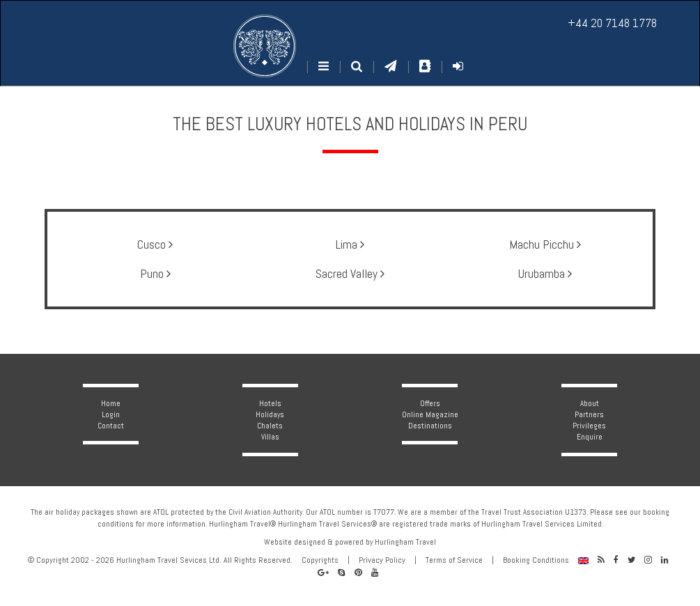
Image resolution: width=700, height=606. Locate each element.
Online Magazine (430, 414)
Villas (270, 437)
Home (111, 403)
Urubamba (545, 274)
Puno (155, 274)
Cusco (155, 244)
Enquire (590, 437)
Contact (111, 426)
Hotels (270, 403)
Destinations (430, 426)
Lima (350, 244)
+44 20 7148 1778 (612, 23)
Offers (430, 403)
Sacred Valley (350, 274)
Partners (589, 414)
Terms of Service (454, 560)
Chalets (270, 426)
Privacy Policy (382, 560)
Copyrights (320, 560)
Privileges (589, 426)
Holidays (270, 414)
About (590, 403)
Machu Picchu (545, 244)
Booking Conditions (536, 560)
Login (111, 414)
